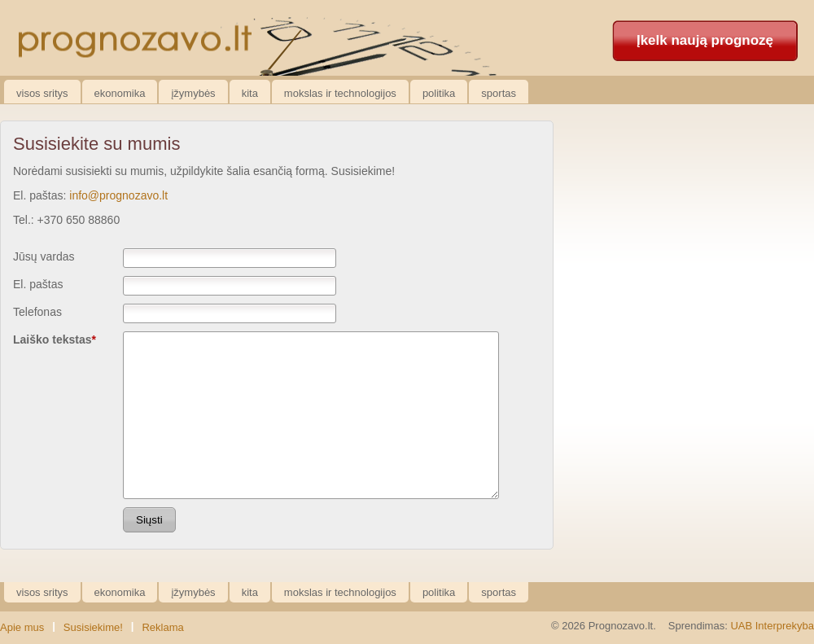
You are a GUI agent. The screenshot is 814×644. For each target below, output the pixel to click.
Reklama (162, 627)
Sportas (499, 93)
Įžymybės (193, 93)
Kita (250, 93)
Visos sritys (42, 93)
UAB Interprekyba (772, 626)
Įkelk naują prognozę (705, 40)
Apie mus (22, 627)
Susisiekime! (93, 627)
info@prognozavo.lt (118, 195)
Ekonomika (120, 93)
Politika (439, 93)
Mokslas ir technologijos (340, 93)
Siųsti (149, 520)
